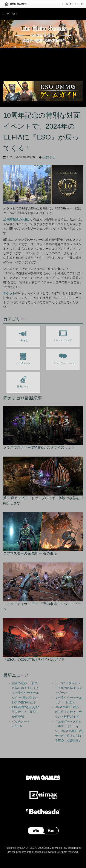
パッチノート (23, 358)
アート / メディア (63, 335)
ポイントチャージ (74, 4)
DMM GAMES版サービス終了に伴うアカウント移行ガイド (69, 712)
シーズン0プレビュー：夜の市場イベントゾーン (68, 688)
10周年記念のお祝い (17, 220)
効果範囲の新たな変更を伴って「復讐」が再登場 (25, 712)
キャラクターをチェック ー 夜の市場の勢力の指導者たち (25, 697)
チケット (9, 293)
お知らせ (49, 157)
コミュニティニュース (63, 358)
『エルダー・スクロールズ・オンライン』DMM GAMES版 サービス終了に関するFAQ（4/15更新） (69, 731)
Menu (10, 14)
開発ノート (23, 381)
